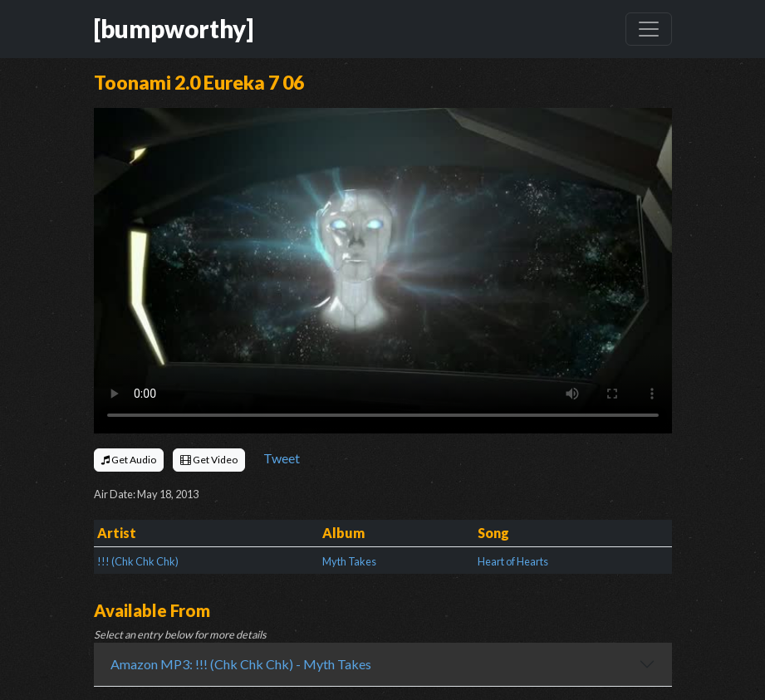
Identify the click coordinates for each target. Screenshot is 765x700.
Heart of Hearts (513, 561)
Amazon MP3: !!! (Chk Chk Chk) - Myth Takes (241, 664)
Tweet (282, 458)
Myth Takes (349, 561)
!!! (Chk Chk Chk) (138, 561)
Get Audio (129, 460)
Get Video (209, 460)
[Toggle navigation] (649, 29)
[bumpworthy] (174, 29)
